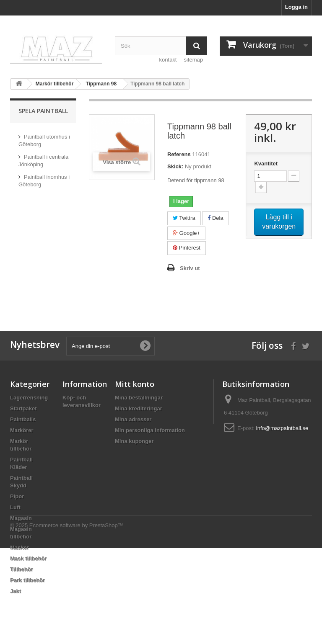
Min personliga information (150, 430)
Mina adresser (133, 419)
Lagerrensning (29, 398)
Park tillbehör (27, 580)
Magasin (21, 518)
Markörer (22, 430)
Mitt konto (135, 384)
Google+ (186, 233)
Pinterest (187, 248)
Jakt (16, 591)
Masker (19, 547)
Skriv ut (190, 268)
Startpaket (23, 408)
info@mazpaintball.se (282, 428)
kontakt (168, 60)
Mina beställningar (139, 398)
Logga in (296, 7)
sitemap (193, 60)
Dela (215, 218)
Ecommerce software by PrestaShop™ (76, 621)
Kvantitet (266, 164)
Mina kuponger (134, 441)
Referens (179, 154)
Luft (15, 507)
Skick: (175, 166)
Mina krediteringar (139, 408)
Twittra (184, 218)
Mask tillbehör (28, 558)
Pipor (17, 496)
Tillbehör (22, 569)
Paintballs (23, 419)
